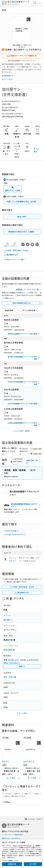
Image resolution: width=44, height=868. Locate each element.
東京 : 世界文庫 (10, 677)
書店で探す (22, 217)
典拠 (22, 666)
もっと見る (14, 778)
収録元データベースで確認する (22, 56)
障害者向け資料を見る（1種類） (22, 232)
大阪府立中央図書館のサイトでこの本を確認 (24, 383)
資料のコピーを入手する (11, 838)
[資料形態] (30, 310)
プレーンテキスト (12, 559)
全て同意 (33, 864)
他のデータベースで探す (14, 259)
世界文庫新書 (9, 650)
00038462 (14, 663)
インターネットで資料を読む (13, 835)
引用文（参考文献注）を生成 (16, 250)
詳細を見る (11, 857)
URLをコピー (15, 244)
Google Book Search (16, 534)
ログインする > (7, 79)
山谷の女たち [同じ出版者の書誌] (29, 761)
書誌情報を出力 (11, 255)
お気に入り (7, 244)
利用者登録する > (8, 76)
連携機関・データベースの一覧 (29, 290)
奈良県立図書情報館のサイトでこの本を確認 (24, 424)
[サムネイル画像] (11, 750)
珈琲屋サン (8, 620)
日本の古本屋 (12, 531)
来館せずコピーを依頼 (12, 189)
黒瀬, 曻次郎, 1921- (11, 660)
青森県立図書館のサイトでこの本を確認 (24, 334)
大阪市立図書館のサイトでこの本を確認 (24, 404)
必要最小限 (12, 864)
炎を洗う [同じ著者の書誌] (6, 761)
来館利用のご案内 (34, 462)
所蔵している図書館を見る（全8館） (22, 201)
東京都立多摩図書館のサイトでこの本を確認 (24, 358)
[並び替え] (12, 310)
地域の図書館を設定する (27, 303)
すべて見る (36, 150)
